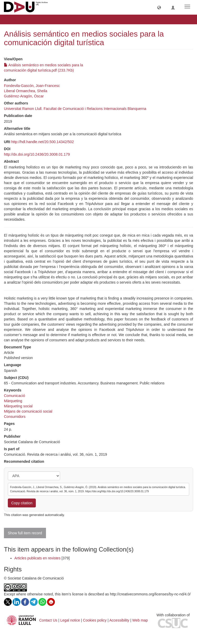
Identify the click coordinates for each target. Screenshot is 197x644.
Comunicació (15, 396)
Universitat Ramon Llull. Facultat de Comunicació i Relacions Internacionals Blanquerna (75, 109)
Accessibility (119, 620)
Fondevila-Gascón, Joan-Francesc (32, 86)
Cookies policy (95, 620)
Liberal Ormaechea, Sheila (26, 91)
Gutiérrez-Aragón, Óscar (24, 96)
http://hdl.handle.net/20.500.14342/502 (43, 142)
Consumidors (15, 417)
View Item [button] (18, 19)
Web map (140, 620)
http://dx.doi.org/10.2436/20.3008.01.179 (37, 154)
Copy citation (22, 503)
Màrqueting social (18, 406)
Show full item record (25, 533)
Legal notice (70, 620)
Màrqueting (13, 401)
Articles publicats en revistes (37, 558)
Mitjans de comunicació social (28, 411)
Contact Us (48, 620)
